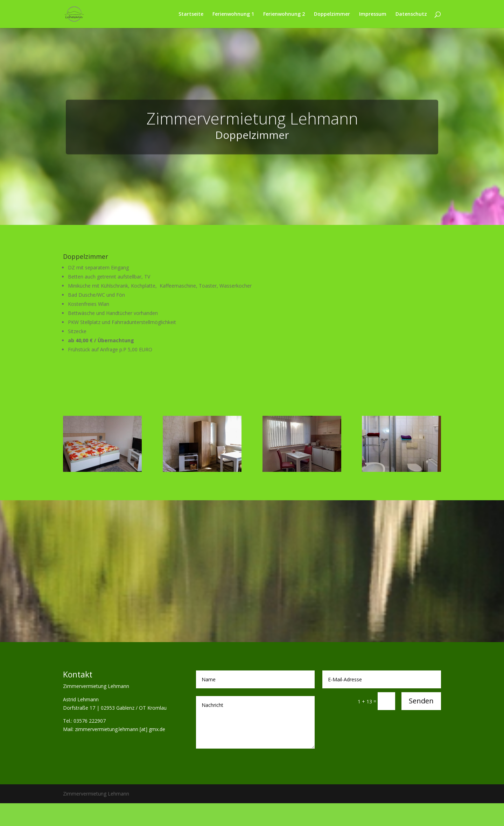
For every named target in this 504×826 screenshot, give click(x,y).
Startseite (191, 14)
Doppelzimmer (332, 14)
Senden (421, 701)
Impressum (373, 14)
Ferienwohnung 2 (284, 14)
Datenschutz (411, 14)
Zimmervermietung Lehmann (252, 128)
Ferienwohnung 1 (233, 14)
